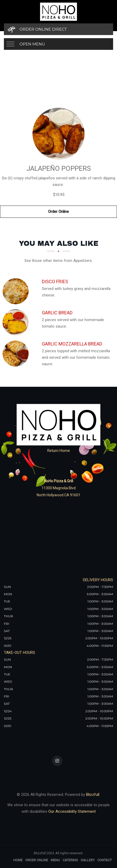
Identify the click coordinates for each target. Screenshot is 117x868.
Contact (105, 860)
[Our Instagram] (57, 761)
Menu (55, 860)
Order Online (58, 212)
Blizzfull (93, 795)
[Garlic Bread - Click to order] (17, 322)
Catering (70, 860)
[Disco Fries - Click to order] (17, 291)
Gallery (88, 860)
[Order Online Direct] (58, 29)
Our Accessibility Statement (71, 811)
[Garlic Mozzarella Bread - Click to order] (17, 354)
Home (18, 860)
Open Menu (32, 44)
